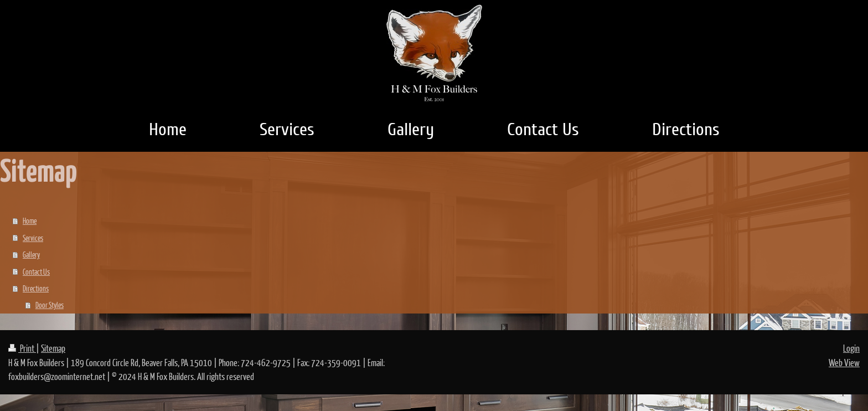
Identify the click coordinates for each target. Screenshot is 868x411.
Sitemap (53, 348)
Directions (36, 288)
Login (851, 348)
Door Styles (50, 305)
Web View (844, 363)
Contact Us (36, 271)
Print (22, 348)
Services (33, 238)
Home (30, 220)
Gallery (31, 254)
